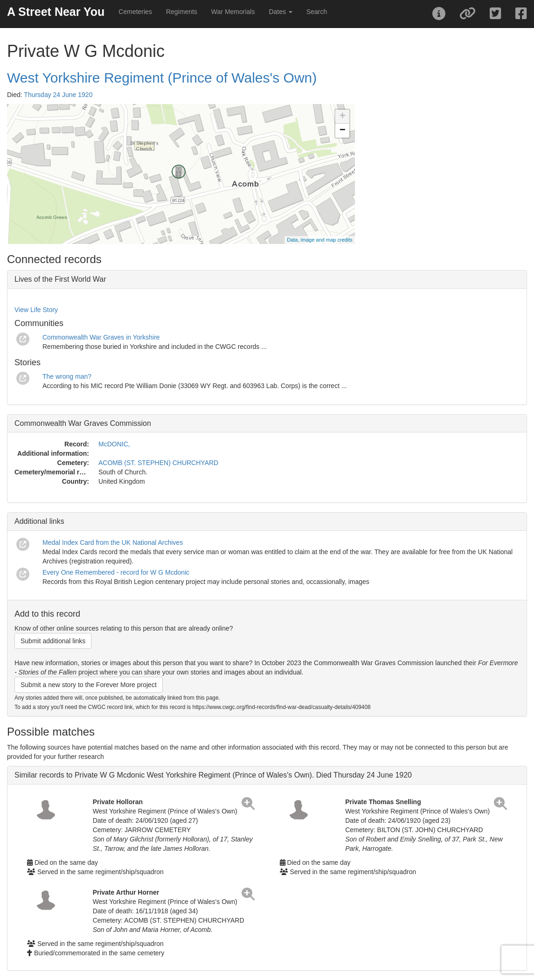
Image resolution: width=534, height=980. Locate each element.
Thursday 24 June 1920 (58, 95)
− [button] (343, 131)
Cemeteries (135, 12)
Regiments (182, 12)
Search (317, 12)
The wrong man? (67, 376)
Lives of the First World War (60, 279)
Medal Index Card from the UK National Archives (113, 542)
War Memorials (233, 12)
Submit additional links (53, 641)
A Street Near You (56, 12)
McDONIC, (114, 444)
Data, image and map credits (320, 240)
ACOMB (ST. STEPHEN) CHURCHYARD (158, 463)
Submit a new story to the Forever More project (89, 685)
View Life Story (36, 310)
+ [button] (343, 117)
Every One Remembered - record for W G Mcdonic (116, 572)
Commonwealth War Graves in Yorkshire (101, 337)
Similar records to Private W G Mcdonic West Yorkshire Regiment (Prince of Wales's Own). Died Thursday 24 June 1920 (213, 775)
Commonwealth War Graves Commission (83, 423)
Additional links (39, 521)
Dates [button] (280, 12)
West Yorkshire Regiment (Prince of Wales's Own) (162, 78)
